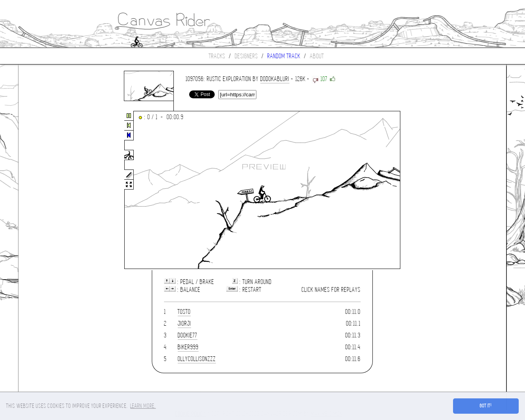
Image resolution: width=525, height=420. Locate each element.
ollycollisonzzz (197, 359)
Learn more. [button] (143, 406)
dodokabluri (275, 79)
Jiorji (184, 323)
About (317, 56)
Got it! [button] (486, 406)
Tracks (217, 56)
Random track (284, 56)
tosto (184, 312)
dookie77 (188, 335)
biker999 (188, 347)
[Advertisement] (52, 190)
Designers (246, 56)
